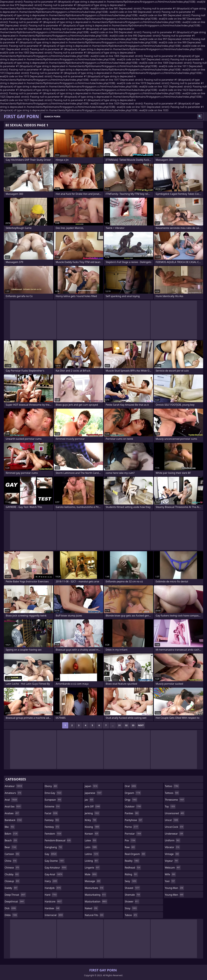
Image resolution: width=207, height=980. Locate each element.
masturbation (96, 901)
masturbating (95, 895)
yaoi (170, 881)
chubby (12, 874)
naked (91, 908)
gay (51, 854)
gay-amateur (56, 868)
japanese (93, 793)
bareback (13, 820)
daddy (11, 888)
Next (141, 725)
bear (11, 847)
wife (170, 874)
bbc (10, 827)
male (91, 874)
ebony (51, 786)
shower (132, 901)
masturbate (94, 888)
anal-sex (13, 806)
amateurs (13, 793)
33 (133, 725)
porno (132, 827)
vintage (172, 854)
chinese (12, 868)
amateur (14, 786)
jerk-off (93, 806)
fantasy (52, 820)
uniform (172, 840)
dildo (11, 915)
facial (51, 813)
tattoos (172, 793)
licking (92, 861)
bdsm (11, 834)
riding (131, 874)
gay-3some (55, 861)
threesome (175, 800)
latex (91, 840)
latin (91, 847)
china (11, 861)
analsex (12, 813)
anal (11, 800)
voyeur (172, 861)
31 (120, 725)
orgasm (133, 793)
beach (11, 840)
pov (130, 840)
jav (89, 800)
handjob (53, 888)
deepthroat (15, 901)
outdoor (133, 806)
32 (126, 725)
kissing (92, 827)
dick (11, 908)
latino (92, 854)
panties (132, 813)
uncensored (175, 813)
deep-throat (15, 895)
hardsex (52, 908)
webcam (173, 868)
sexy (131, 881)
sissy (131, 908)
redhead (133, 868)
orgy (131, 800)
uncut (172, 820)
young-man (174, 888)
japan (91, 786)
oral (131, 786)
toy (170, 806)
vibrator (172, 847)
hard (51, 895)
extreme (52, 806)
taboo (131, 915)
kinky (91, 820)
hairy (51, 881)
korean (92, 834)
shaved (132, 888)
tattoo (172, 786)
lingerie (92, 868)
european (53, 800)
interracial (54, 915)
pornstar (133, 834)
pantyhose (134, 820)
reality (132, 861)
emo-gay (53, 793)
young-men (174, 895)
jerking (92, 813)
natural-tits (94, 915)
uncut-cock (174, 827)
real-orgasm (135, 854)
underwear (174, 834)
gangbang (54, 847)
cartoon (12, 854)
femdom (53, 834)
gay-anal (54, 874)
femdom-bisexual (58, 840)
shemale (133, 895)
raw (130, 847)
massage (93, 881)
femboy (52, 827)
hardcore (54, 901)
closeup (12, 881)
